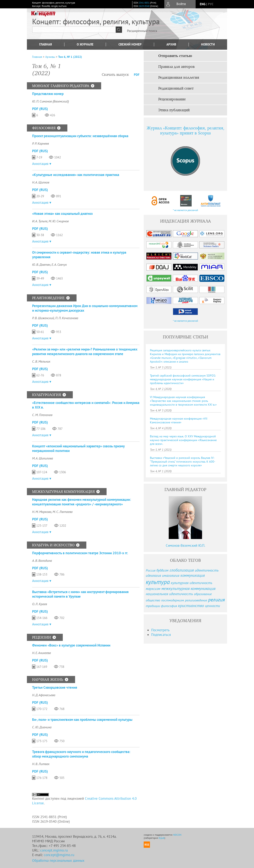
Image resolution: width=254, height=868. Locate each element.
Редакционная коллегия (179, 78)
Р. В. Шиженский (43, 318)
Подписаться (161, 635)
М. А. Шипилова (43, 458)
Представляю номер (48, 94)
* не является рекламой (185, 210)
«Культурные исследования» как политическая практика (76, 175)
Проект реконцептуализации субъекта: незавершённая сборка (80, 136)
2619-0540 (144, 6)
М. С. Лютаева (63, 512)
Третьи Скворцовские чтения (55, 687)
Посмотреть (160, 630)
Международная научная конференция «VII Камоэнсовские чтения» (179, 420)
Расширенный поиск (142, 31)
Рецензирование (172, 99)
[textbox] (74, 30)
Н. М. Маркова (42, 512)
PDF (137, 75)
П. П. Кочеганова (67, 318)
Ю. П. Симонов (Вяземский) (50, 101)
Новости (208, 44)
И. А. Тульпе (40, 221)
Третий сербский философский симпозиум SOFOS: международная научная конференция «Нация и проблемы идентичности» (183, 379)
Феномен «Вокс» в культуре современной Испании (71, 645)
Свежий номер (130, 44)
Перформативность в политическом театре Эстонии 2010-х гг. (80, 553)
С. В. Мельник (41, 361)
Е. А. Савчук (59, 264)
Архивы (50, 57)
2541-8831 (144, 3)
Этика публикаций (174, 110)
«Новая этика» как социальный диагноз (62, 214)
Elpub (162, 838)
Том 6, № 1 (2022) (70, 57)
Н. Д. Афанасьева (44, 695)
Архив (171, 44)
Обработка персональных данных (58, 860)
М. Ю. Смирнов (59, 221)
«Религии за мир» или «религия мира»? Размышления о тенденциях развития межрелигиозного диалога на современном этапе (85, 352)
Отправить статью (175, 56)
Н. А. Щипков (41, 182)
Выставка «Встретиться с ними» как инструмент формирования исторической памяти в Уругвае (80, 594)
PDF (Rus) (40, 109)
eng (203, 4)
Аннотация (40, 164)
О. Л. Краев (40, 604)
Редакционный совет (176, 89)
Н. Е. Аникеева (41, 653)
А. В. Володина (42, 561)
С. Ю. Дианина (42, 727)
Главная (46, 44)
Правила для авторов (176, 67)
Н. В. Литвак (41, 764)
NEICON (177, 835)
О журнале (85, 44)
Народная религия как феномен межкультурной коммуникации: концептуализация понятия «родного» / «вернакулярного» (82, 502)
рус (211, 4)
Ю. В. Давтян (41, 264)
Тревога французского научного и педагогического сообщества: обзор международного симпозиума (81, 754)
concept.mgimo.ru (54, 850)
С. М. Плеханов (42, 415)
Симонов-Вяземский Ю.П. (185, 545)
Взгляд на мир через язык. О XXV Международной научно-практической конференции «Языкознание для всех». (183, 440)
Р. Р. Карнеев (40, 143)
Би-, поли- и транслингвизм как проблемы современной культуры (82, 720)
